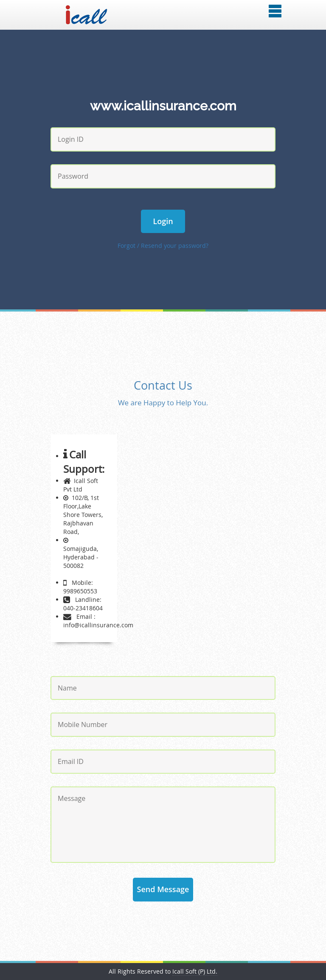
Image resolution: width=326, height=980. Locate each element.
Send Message (163, 889)
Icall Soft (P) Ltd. (195, 971)
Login (163, 221)
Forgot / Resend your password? (163, 246)
